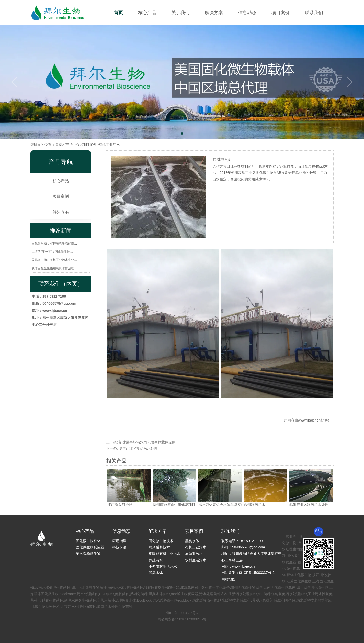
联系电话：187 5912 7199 (242, 541)
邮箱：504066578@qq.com (243, 547)
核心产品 (147, 13)
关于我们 (180, 13)
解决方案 (214, 13)
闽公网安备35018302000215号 (182, 619)
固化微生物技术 (161, 541)
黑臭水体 (156, 573)
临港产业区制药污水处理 (138, 448)
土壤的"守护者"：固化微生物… (52, 252)
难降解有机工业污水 (165, 553)
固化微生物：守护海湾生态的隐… (54, 243)
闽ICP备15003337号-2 (182, 613)
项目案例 (281, 13)
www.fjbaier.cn (309, 420)
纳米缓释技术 (159, 547)
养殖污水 (156, 560)
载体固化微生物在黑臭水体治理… (54, 268)
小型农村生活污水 (163, 566)
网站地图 (229, 579)
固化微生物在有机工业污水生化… (54, 260)
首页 (118, 13)
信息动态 (247, 13)
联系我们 (314, 13)
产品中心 (72, 145)
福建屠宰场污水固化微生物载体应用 (147, 442)
